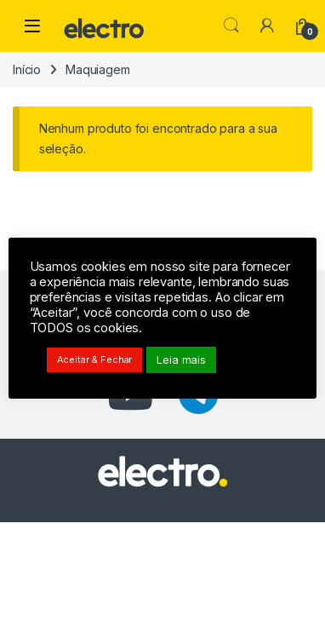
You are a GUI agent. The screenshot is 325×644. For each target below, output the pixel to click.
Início (27, 69)
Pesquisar (231, 26)
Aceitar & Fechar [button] (95, 359)
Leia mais (182, 359)
